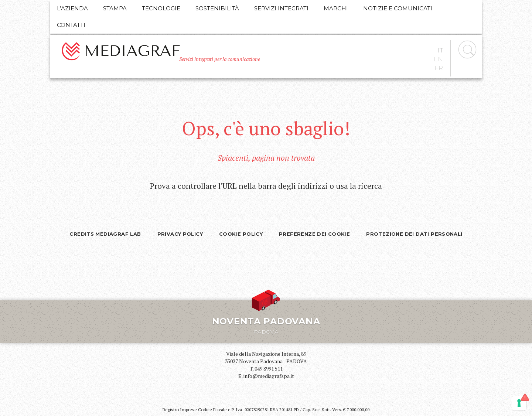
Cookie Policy (241, 234)
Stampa (115, 8)
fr (439, 68)
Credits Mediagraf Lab (105, 234)
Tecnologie (161, 8)
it (440, 50)
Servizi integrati (281, 8)
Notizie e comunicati (398, 8)
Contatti (71, 25)
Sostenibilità (217, 8)
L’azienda (72, 8)
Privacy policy (180, 234)
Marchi (336, 8)
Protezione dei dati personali (414, 234)
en (438, 59)
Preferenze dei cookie (314, 234)
